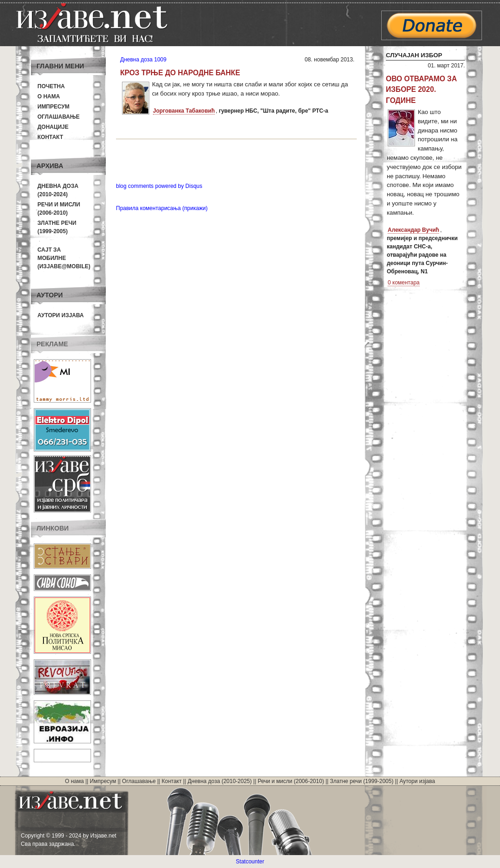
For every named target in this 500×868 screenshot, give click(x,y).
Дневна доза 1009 (143, 60)
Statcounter (250, 862)
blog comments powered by (159, 186)
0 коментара (404, 283)
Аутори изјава (61, 315)
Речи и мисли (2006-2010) (291, 781)
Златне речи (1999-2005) (362, 781)
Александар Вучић (413, 230)
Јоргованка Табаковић (184, 111)
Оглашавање (58, 117)
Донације (53, 127)
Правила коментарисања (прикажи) (162, 208)
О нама (49, 96)
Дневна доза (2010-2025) (220, 781)
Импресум (53, 107)
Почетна (51, 86)
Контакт (50, 137)
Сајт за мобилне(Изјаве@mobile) (64, 258)
